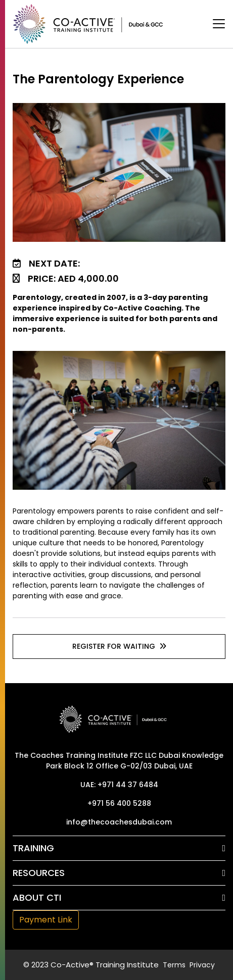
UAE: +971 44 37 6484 (119, 785)
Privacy (202, 965)
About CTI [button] (37, 897)
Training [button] (33, 848)
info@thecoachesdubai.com (119, 822)
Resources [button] (39, 873)
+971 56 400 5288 (119, 803)
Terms (174, 965)
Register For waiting (119, 646)
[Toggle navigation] (219, 24)
